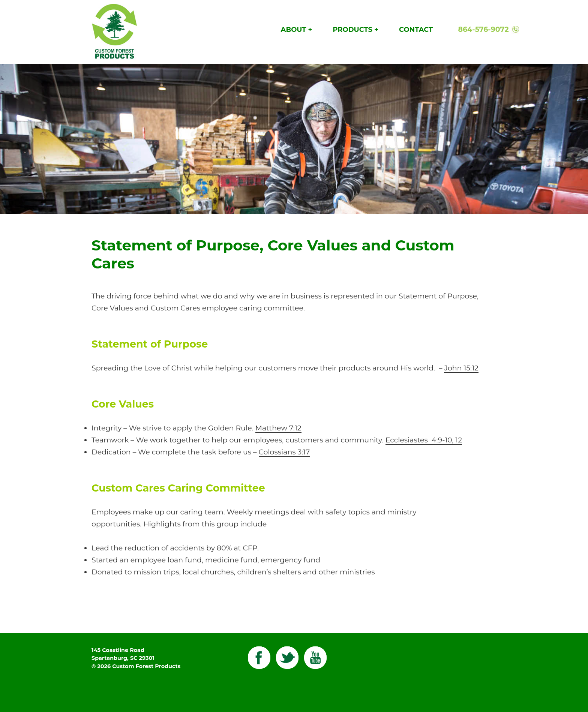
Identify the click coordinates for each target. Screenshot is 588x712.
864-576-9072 (483, 29)
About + (297, 30)
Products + (355, 30)
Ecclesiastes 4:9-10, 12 (424, 440)
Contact (416, 30)
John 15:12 (461, 368)
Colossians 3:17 (284, 452)
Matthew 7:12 (278, 428)
